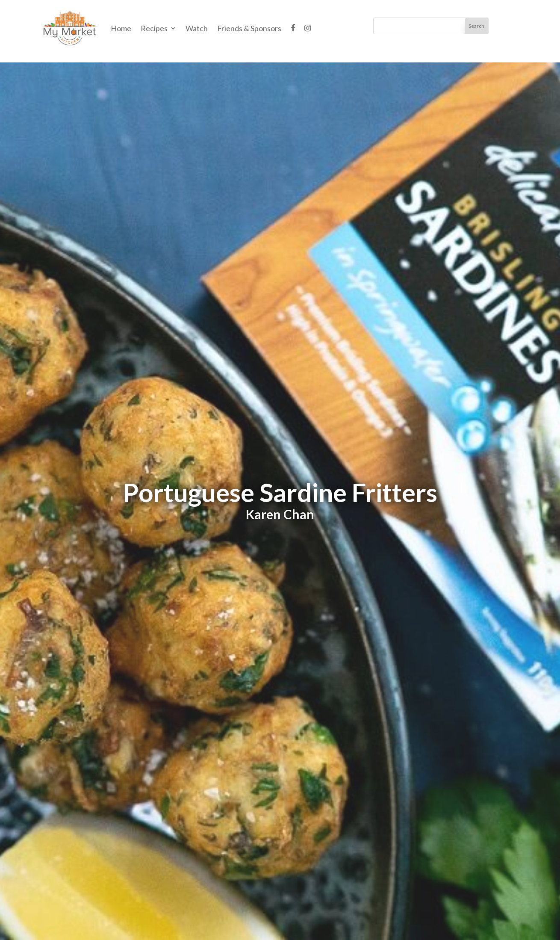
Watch (197, 28)
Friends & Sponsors (249, 28)
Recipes (154, 28)
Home (121, 28)
